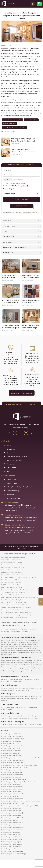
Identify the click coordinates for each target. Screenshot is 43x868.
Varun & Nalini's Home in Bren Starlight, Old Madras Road (16, 615)
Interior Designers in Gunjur (10, 801)
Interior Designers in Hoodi (31, 758)
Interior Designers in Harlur (29, 765)
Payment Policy (12, 483)
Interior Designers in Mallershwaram (12, 844)
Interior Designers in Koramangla (11, 758)
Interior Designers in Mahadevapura (12, 760)
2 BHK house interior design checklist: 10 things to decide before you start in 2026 (10, 276)
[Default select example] (21, 193)
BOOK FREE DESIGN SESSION (22, 393)
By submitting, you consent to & (21, 213)
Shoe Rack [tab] (11, 626)
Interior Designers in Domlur (10, 796)
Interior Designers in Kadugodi (11, 811)
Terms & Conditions (13, 498)
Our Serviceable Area (11, 186)
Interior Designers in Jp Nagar (10, 743)
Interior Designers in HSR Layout (11, 741)
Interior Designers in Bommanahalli (12, 789)
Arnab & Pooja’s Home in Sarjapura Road (11, 560)
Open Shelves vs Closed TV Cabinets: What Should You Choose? (31, 276)
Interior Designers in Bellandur (11, 753)
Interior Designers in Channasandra (12, 849)
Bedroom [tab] (21, 622)
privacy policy (26, 213)
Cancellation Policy (13, 491)
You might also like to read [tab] (29, 554)
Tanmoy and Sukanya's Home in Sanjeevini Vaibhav (14, 610)
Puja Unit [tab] (23, 626)
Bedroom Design (21, 253)
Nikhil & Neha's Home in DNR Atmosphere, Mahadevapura (15, 612)
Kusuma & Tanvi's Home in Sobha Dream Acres (13, 595)
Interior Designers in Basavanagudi (12, 787)
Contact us (10, 464)
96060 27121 (32, 404)
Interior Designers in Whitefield (11, 734)
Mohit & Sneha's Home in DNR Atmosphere (12, 587)
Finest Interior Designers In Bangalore (14, 127)
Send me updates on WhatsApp (16, 183)
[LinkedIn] (21, 433)
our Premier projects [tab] (7, 554)
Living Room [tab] (27, 622)
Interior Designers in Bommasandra (12, 775)
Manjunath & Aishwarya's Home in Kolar (11, 572)
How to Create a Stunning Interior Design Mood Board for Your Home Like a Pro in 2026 (31, 301)
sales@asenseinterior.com (16, 404)
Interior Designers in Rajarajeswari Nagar (14, 854)
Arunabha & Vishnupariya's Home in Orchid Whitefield (15, 605)
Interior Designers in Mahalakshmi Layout (14, 818)
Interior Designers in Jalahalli (31, 806)
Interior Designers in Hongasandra (30, 801)
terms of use (35, 213)
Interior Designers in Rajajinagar (11, 846)
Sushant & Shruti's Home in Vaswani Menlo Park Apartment (16, 590)
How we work (11, 453)
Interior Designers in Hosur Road (11, 806)
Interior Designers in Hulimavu (11, 770)
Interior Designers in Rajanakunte (12, 827)
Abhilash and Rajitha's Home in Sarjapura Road (13, 570)
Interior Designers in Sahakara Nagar (12, 830)
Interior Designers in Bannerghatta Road (14, 767)
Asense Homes (21, 221)
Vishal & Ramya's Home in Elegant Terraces (12, 565)
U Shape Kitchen (23, 629)
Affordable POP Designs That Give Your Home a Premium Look (11, 301)
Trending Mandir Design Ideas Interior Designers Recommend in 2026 (11, 326)
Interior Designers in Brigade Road (12, 791)
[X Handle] (10, 433)
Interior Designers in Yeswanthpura (12, 823)
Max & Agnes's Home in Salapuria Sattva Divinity (13, 557)
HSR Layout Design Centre (14, 525)
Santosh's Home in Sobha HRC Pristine (11, 580)
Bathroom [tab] (34, 622)
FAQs (8, 471)
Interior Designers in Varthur (10, 820)
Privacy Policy (11, 480)
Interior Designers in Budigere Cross (12, 763)
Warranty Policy (12, 494)
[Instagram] (32, 433)
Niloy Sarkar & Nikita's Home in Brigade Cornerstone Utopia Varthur (18, 577)
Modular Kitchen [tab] (6, 622)
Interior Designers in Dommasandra (12, 799)
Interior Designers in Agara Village (12, 782)
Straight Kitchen (5, 632)
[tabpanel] (21, 588)
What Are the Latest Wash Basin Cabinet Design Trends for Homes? (31, 326)
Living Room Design (21, 226)
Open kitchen (25, 632)
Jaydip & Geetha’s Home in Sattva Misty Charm (13, 567)
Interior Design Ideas (31, 120)
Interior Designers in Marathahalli (11, 751)
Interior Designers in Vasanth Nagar (12, 825)
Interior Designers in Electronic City (12, 739)
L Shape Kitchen (14, 629)
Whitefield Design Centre (14, 515)
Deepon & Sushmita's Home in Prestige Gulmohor (13, 600)
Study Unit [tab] (5, 626)
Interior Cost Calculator (15, 460)
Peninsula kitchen (16, 632)
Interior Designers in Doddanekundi (12, 794)
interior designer (21, 242)
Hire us (9, 445)
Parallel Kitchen (33, 629)
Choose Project (8, 189)
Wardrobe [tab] (15, 622)
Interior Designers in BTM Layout (11, 835)
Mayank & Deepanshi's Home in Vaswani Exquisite (14, 602)
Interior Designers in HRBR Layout (12, 839)
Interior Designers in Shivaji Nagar (12, 851)
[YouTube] (26, 433)
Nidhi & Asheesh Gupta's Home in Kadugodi (12, 562)
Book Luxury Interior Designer (17, 457)
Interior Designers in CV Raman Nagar (13, 803)
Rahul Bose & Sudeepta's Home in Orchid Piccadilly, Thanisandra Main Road (20, 597)
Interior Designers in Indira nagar (11, 755)
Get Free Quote (21, 206)
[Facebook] (15, 433)
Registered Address (12, 503)
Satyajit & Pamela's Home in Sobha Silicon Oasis (13, 592)
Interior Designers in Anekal (32, 782)
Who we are (11, 449)
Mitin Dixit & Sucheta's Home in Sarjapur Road (13, 575)
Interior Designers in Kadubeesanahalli (13, 779)
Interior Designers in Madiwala (11, 815)
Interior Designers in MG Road (10, 837)
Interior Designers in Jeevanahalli (11, 808)
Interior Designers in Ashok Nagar (11, 784)
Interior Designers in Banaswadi (11, 832)
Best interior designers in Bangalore (21, 247)
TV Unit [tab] (17, 626)
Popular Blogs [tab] (17, 554)
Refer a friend (11, 468)
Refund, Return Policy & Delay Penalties (20, 487)
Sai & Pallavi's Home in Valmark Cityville (11, 585)
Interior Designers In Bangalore (12, 120)
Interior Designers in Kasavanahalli (12, 777)
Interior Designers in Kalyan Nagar (12, 813)
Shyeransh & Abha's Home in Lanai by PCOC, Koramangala (15, 607)
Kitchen (21, 231)
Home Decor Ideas (21, 237)
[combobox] (8, 180)
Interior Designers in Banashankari (12, 772)
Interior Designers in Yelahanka (11, 748)
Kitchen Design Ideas (9, 124)
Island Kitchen (5, 629)
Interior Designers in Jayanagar (11, 842)
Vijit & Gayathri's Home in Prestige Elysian (12, 582)
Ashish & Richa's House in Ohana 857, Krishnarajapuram (15, 618)
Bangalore (26, 186)
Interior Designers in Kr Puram (10, 765)
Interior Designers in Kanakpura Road (13, 746)
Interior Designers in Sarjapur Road (12, 736)
